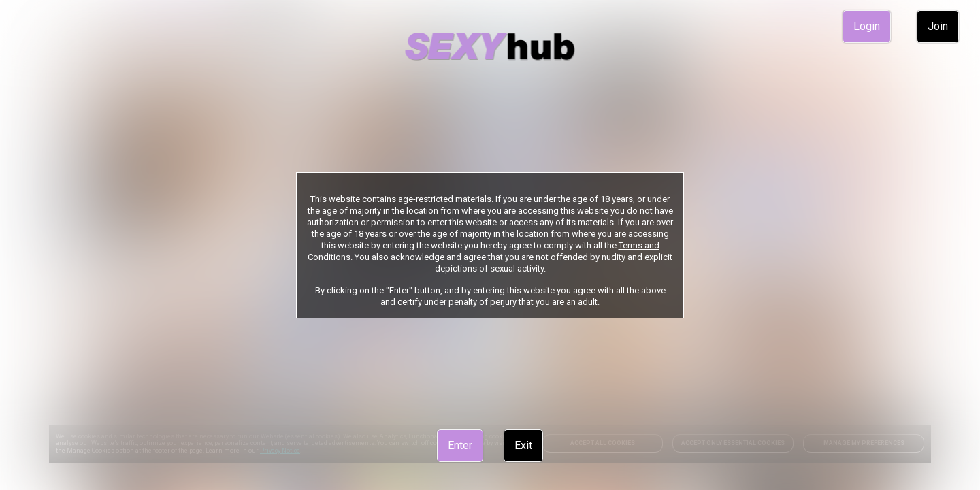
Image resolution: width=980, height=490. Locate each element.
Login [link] (867, 26)
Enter (460, 445)
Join (938, 26)
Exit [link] (523, 445)
